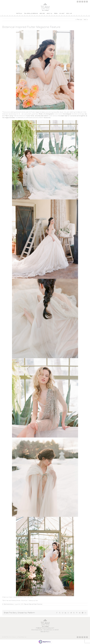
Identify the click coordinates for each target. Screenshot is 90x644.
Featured (26, 604)
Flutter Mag (29, 597)
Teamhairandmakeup (9, 604)
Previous (80, 19)
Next (85, 19)
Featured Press (33, 604)
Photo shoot (40, 604)
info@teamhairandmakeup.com (45, 628)
